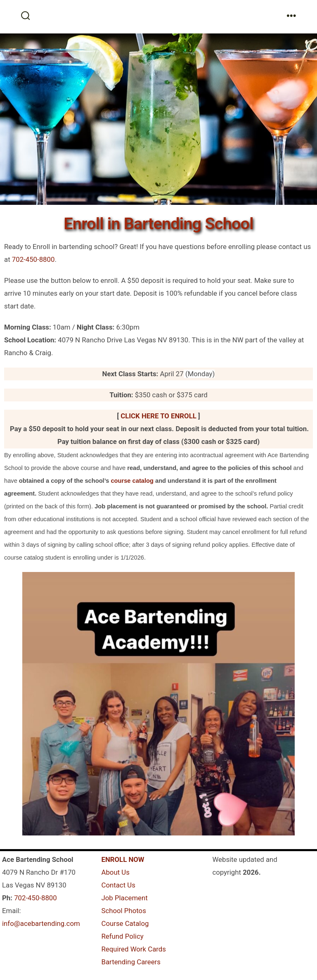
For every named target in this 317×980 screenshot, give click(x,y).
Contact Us (118, 885)
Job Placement (124, 898)
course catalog (132, 481)
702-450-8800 (33, 259)
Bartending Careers (131, 962)
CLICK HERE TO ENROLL (158, 416)
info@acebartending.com (41, 923)
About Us (115, 872)
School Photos (123, 911)
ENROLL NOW (123, 859)
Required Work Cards (133, 949)
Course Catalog (125, 923)
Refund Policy (122, 936)
